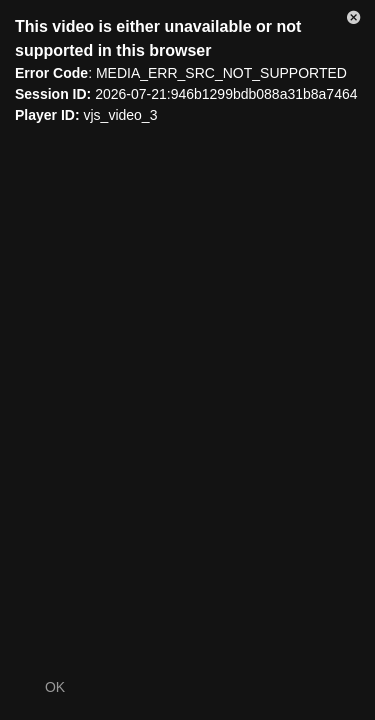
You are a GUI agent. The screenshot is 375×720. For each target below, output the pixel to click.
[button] (354, 21)
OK (55, 687)
